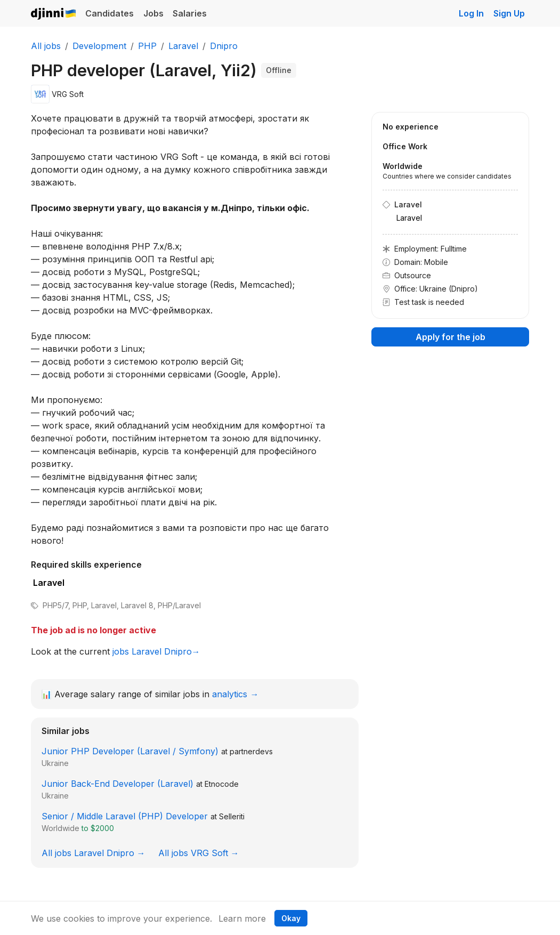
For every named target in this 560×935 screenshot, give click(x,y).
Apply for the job (451, 337)
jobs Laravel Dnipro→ (156, 651)
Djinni (54, 14)
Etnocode (222, 784)
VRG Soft (68, 94)
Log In (471, 13)
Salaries (190, 13)
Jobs (153, 13)
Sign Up (509, 13)
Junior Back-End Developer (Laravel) (117, 784)
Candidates (109, 13)
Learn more (242, 918)
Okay (291, 918)
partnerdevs (251, 751)
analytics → (235, 694)
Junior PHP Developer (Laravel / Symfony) (130, 751)
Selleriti (232, 816)
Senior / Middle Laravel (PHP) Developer (125, 816)
